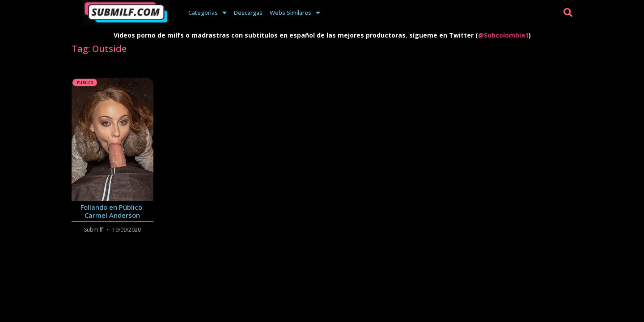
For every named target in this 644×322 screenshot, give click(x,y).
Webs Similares (295, 13)
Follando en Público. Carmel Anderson (112, 211)
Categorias (208, 13)
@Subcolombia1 (503, 35)
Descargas (248, 13)
